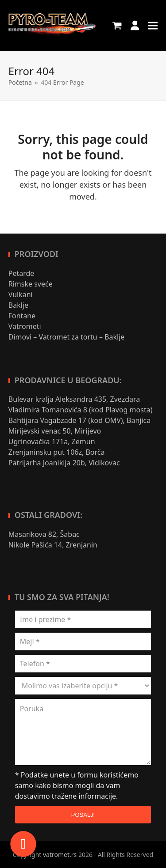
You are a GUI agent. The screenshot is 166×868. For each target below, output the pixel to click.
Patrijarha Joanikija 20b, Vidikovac (64, 463)
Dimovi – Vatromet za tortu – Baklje (67, 337)
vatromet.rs (60, 855)
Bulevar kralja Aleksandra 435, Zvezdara (74, 399)
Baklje (18, 305)
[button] (117, 25)
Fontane (22, 316)
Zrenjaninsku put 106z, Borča (57, 452)
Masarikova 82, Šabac (44, 534)
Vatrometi (25, 326)
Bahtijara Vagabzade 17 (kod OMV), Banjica (81, 420)
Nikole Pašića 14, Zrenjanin (53, 545)
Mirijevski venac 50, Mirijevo (55, 431)
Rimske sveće (31, 284)
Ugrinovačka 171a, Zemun (52, 442)
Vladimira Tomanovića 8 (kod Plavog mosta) (81, 410)
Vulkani (21, 294)
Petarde (21, 273)
